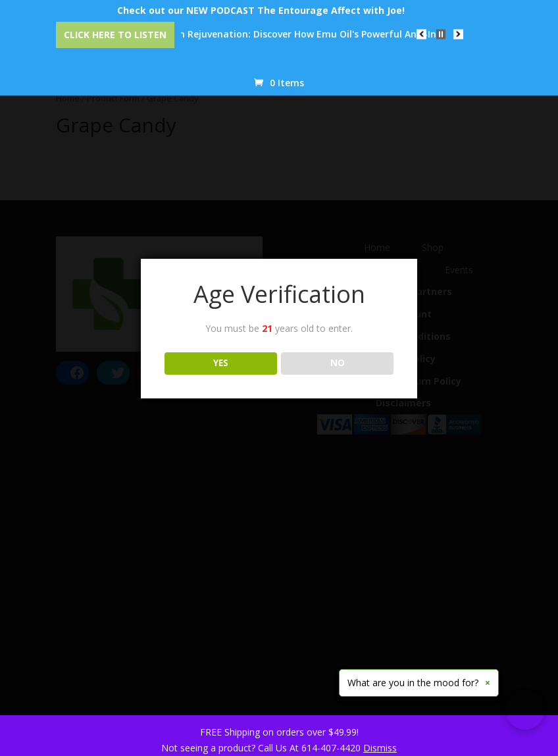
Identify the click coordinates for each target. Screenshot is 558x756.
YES (221, 363)
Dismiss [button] (380, 748)
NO (338, 363)
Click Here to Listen (115, 35)
